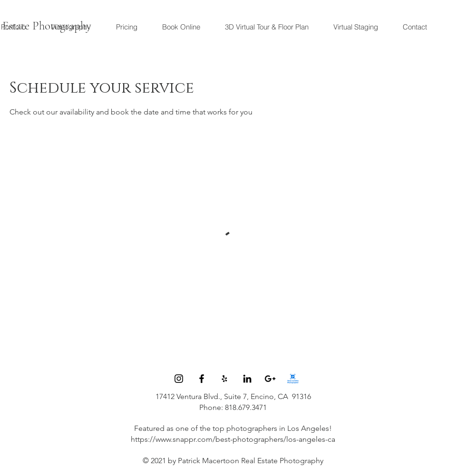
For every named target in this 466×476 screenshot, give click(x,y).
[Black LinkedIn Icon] (247, 379)
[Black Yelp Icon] (224, 379)
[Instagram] (179, 379)
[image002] (293, 379)
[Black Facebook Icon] (202, 379)
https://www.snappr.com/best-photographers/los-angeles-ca (233, 439)
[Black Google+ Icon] (270, 379)
